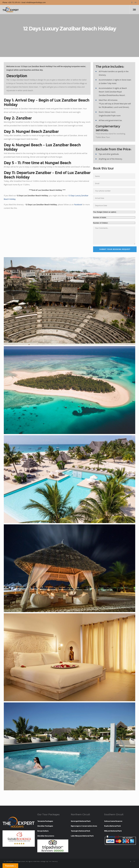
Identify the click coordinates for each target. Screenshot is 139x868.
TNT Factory (53, 861)
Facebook (78, 205)
